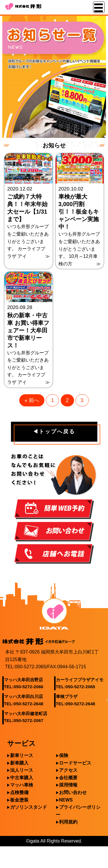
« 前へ (32, 400)
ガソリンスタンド (29, 807)
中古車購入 (22, 778)
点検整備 (19, 792)
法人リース (22, 770)
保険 (64, 755)
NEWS (66, 800)
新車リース (22, 755)
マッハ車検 (22, 785)
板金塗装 (19, 800)
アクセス (68, 770)
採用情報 (68, 785)
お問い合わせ (73, 792)
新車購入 (19, 763)
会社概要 (68, 778)
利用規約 (68, 822)
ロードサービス (75, 763)
